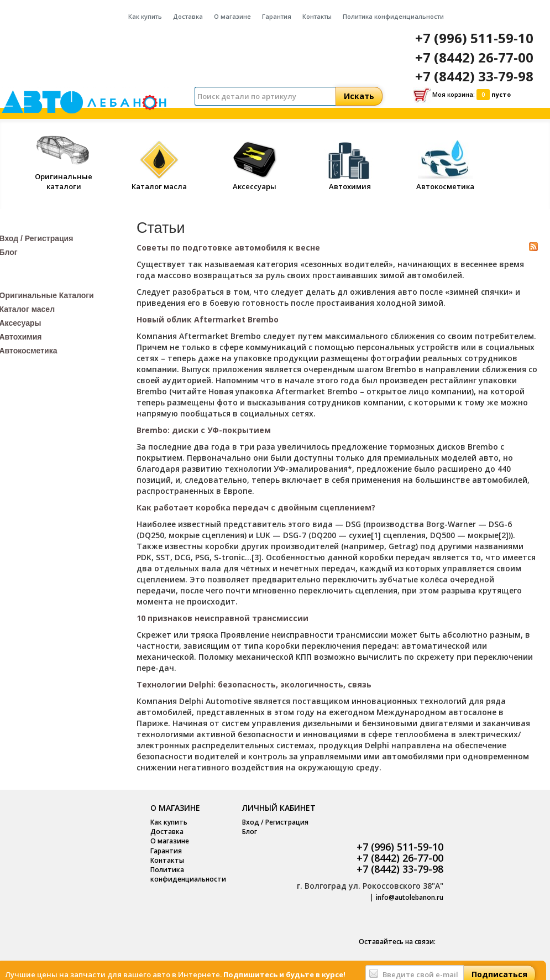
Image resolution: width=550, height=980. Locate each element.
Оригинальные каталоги (64, 176)
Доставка (188, 16)
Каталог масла (159, 182)
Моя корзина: (462, 95)
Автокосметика (445, 182)
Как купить (145, 16)
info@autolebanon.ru (410, 897)
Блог (250, 832)
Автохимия (350, 182)
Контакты (317, 16)
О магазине (232, 16)
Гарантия (277, 16)
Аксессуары (255, 182)
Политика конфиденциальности (393, 16)
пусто (501, 94)
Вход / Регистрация (275, 822)
